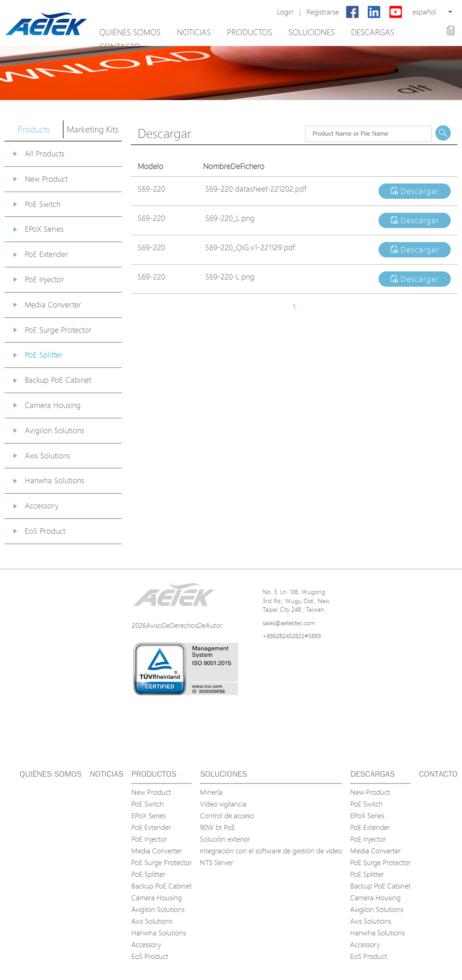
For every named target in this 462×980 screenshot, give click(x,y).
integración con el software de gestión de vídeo (271, 851)
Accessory (42, 506)
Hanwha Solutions (55, 480)
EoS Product (45, 531)
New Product (46, 179)
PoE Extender (46, 254)
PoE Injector (44, 279)
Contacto (120, 46)
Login (285, 12)
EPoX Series (44, 229)
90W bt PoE (217, 827)
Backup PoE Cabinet (58, 380)
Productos (249, 32)
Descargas (373, 32)
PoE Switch (43, 204)
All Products (45, 153)
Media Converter (53, 305)
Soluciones (312, 32)
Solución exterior (225, 839)
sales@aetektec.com (289, 623)
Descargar (415, 191)
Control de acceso (227, 815)
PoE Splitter (44, 355)
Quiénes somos (130, 32)
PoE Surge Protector (58, 330)
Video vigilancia (223, 804)
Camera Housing (53, 405)
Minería (211, 792)
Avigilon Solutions (55, 430)
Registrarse (323, 12)
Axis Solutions (48, 456)
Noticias (194, 32)
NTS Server (217, 862)
